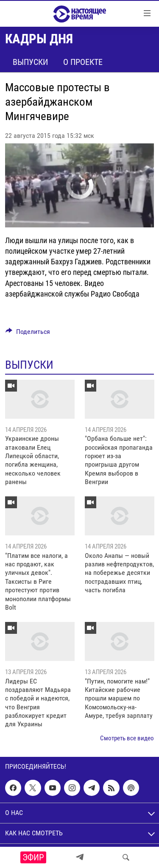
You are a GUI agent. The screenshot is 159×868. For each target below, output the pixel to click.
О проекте (83, 62)
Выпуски (30, 62)
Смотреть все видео (127, 738)
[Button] (28, 334)
